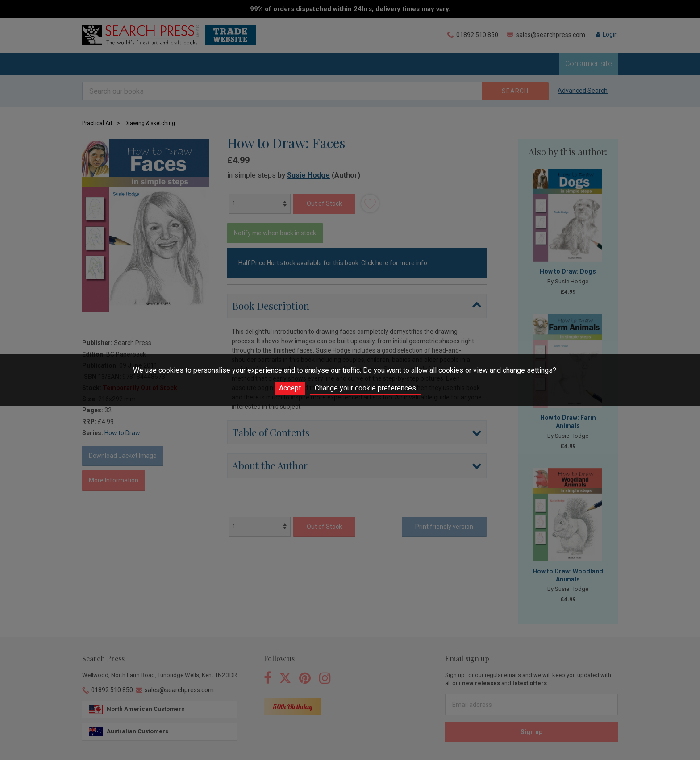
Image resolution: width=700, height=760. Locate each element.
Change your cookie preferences (365, 388)
